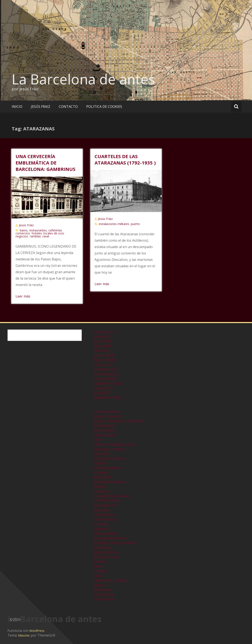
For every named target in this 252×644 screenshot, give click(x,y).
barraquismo (104, 426)
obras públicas (106, 533)
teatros (100, 585)
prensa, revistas (107, 557)
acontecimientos (107, 412)
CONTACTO (68, 107)
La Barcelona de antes (83, 79)
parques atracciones (110, 538)
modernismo (104, 515)
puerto (135, 224)
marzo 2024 (104, 355)
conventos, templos (110, 458)
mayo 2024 (103, 346)
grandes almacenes (110, 482)
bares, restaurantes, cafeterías (41, 230)
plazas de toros (106, 552)
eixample (101, 472)
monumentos (105, 519)
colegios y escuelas (109, 449)
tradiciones (103, 590)
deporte (101, 463)
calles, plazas (104, 435)
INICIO (17, 107)
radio (98, 566)
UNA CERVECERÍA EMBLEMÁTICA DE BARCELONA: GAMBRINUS (45, 163)
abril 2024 (102, 351)
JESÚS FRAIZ (41, 107)
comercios (23, 233)
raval (46, 236)
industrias (102, 491)
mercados (102, 510)
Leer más (23, 296)
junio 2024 (102, 341)
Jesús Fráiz (26, 225)
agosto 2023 (104, 388)
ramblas (35, 236)
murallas (101, 524)
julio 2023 (102, 393)
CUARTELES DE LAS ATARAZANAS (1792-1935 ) (125, 159)
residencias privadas (110, 580)
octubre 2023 (105, 379)
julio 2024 (102, 336)
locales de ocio (54, 233)
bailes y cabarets (107, 416)
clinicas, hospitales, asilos (114, 444)
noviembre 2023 (107, 374)
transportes (104, 594)
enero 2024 (103, 365)
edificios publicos (108, 468)
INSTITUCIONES (107, 501)
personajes (103, 547)
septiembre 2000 (108, 397)
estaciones (103, 477)
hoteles (37, 233)
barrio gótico (105, 430)
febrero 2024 (105, 360)
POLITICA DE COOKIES (104, 107)
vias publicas (104, 599)
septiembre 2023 (108, 383)
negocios (22, 236)
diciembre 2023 (106, 369)
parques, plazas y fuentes (115, 543)
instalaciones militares (114, 224)
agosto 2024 (104, 332)
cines (98, 440)
